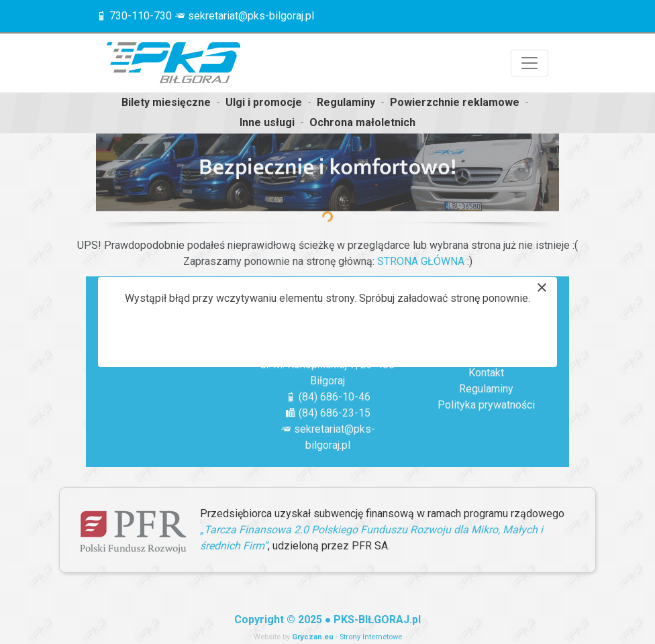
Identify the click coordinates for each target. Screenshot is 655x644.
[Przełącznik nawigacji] (530, 63)
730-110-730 (141, 16)
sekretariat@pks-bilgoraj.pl (251, 16)
